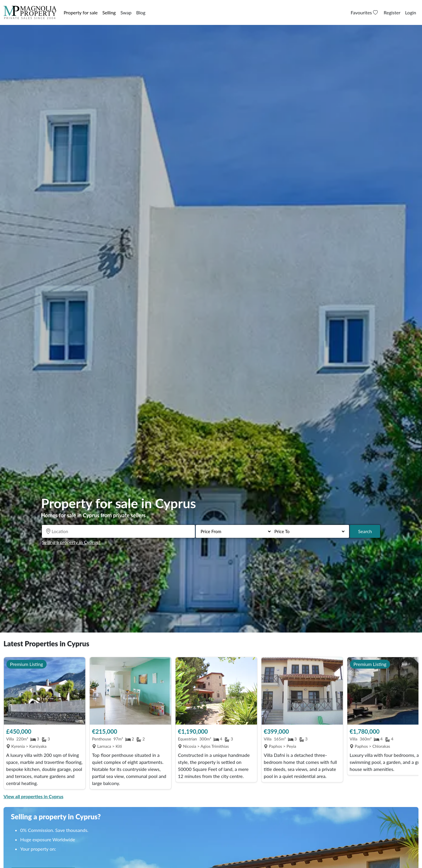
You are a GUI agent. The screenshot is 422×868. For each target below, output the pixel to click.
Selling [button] (109, 12)
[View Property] (45, 691)
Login (411, 12)
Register (392, 12)
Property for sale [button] (81, 12)
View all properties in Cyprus (33, 796)
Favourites (365, 12)
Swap (126, 12)
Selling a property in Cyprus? (71, 542)
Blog (141, 12)
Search (365, 531)
